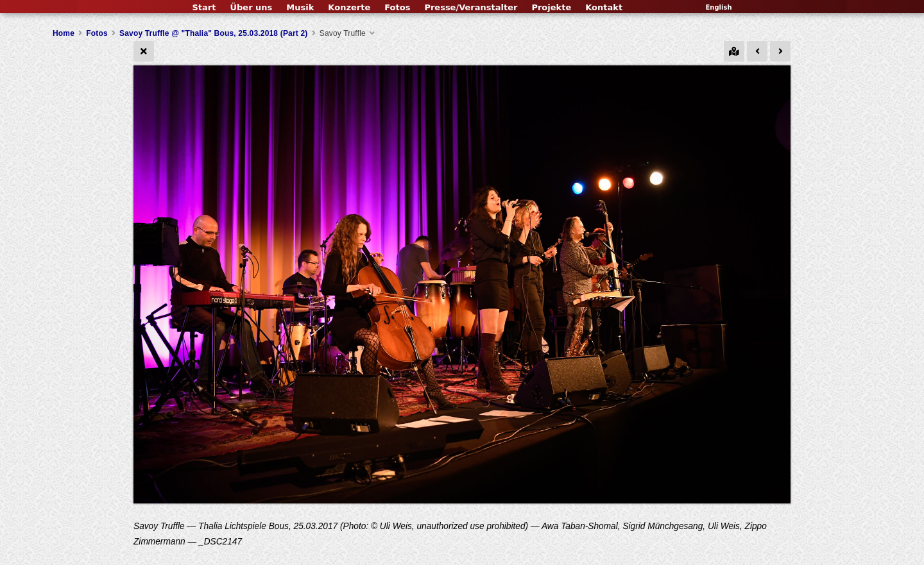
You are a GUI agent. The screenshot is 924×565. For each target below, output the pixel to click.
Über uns (251, 7)
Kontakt (604, 7)
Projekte (551, 7)
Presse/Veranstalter (471, 7)
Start (204, 7)
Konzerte (349, 7)
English (718, 7)
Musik (300, 7)
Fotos (397, 7)
